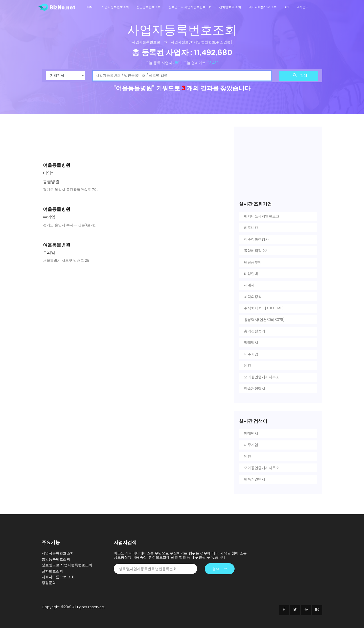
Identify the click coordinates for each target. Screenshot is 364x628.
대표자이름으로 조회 (263, 7)
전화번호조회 (52, 571)
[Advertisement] (134, 140)
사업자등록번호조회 (115, 7)
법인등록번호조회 (149, 7)
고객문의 (302, 7)
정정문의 (49, 583)
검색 (300, 75)
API (287, 7)
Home (90, 7)
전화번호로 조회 (230, 7)
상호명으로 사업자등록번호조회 (190, 7)
